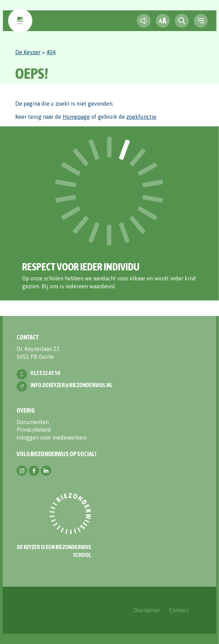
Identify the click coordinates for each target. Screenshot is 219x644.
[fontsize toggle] (163, 21)
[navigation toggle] (201, 21)
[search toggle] (182, 21)
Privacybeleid (34, 430)
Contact (179, 610)
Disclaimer (147, 610)
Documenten (33, 422)
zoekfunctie (141, 117)
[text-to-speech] (144, 21)
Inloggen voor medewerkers (52, 438)
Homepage (76, 117)
